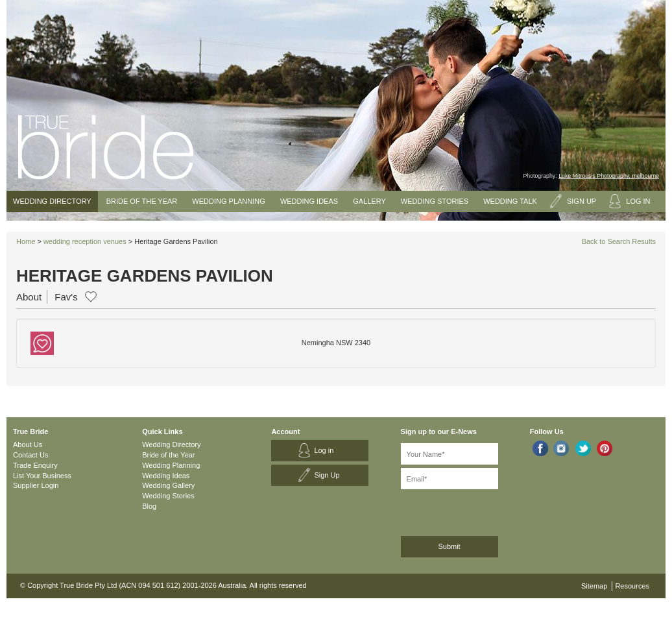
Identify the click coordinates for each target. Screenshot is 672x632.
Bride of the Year (142, 201)
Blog (149, 506)
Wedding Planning (228, 201)
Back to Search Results (619, 241)
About (29, 297)
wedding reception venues (85, 241)
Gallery (369, 201)
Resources (632, 586)
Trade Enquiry (35, 465)
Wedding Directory (52, 201)
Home (26, 241)
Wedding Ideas (309, 201)
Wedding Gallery (168, 485)
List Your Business (42, 476)
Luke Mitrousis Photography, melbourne (609, 176)
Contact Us (30, 455)
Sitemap (594, 586)
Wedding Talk (510, 201)
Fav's (66, 297)
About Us (28, 444)
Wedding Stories (435, 201)
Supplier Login (36, 485)
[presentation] (470, 510)
